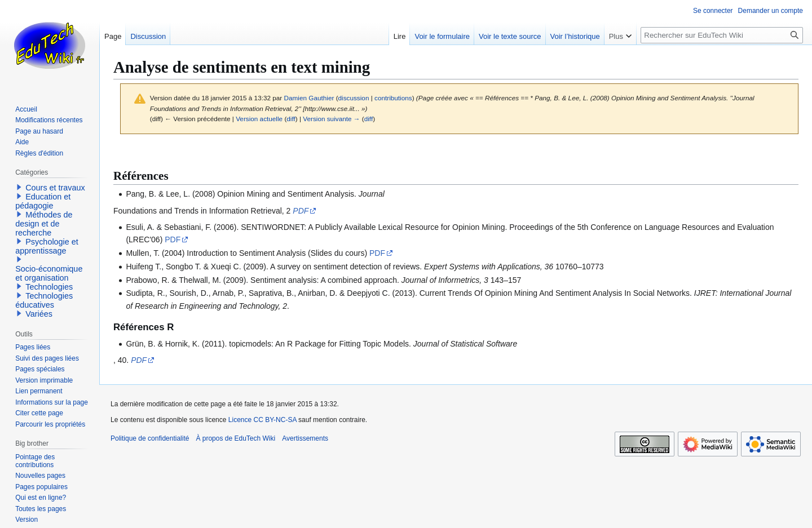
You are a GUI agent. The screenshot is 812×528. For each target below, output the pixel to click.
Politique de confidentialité (150, 438)
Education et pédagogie (43, 201)
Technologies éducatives (44, 300)
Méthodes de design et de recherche (44, 224)
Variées (39, 314)
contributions (393, 98)
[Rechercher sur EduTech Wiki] (722, 35)
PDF (301, 211)
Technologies (49, 287)
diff (291, 119)
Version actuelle (259, 119)
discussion (354, 98)
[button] (19, 187)
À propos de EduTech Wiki (235, 438)
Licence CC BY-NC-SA (262, 420)
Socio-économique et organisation (49, 273)
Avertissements (305, 438)
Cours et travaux (55, 188)
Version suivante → (331, 119)
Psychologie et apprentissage (47, 246)
